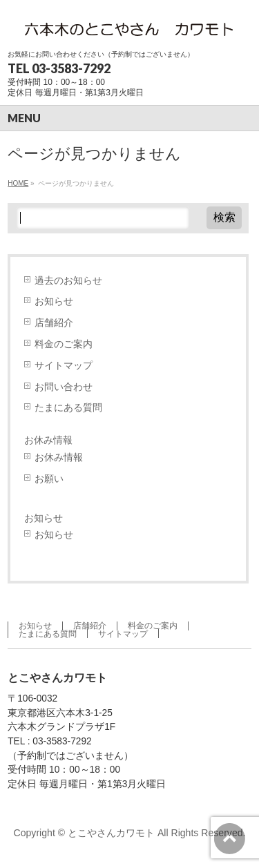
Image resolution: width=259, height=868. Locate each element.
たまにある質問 (68, 408)
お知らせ (54, 301)
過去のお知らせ (68, 281)
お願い (49, 479)
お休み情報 (48, 440)
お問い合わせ (64, 387)
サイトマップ (64, 366)
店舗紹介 (54, 323)
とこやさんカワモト (111, 833)
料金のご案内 (64, 344)
